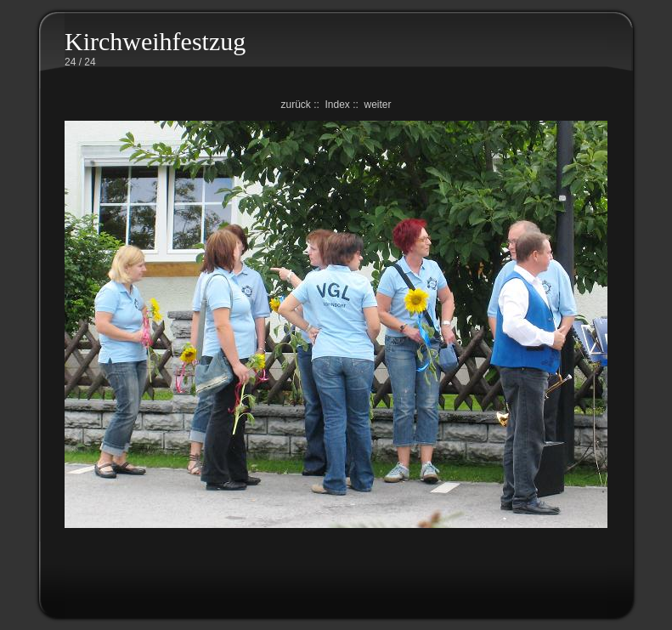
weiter (378, 105)
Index (337, 105)
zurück (295, 105)
